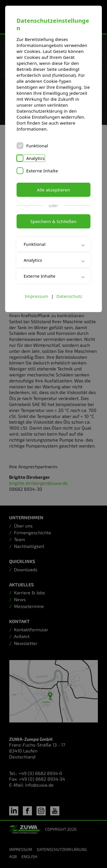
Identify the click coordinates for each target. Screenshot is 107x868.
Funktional (37, 146)
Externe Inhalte (42, 171)
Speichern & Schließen (54, 221)
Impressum (37, 296)
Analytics (36, 158)
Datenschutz (69, 296)
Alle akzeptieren (54, 190)
